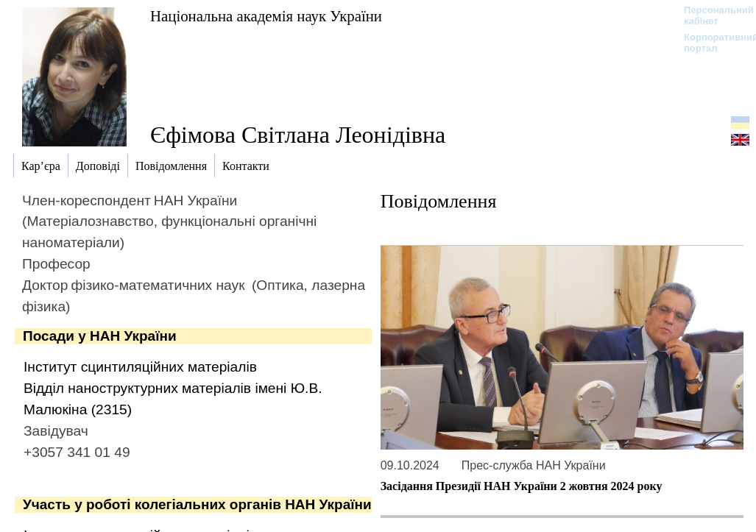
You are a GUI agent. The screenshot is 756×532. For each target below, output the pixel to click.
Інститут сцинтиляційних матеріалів (140, 367)
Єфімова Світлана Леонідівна (298, 135)
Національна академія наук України (266, 16)
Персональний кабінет (711, 15)
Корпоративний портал (711, 43)
